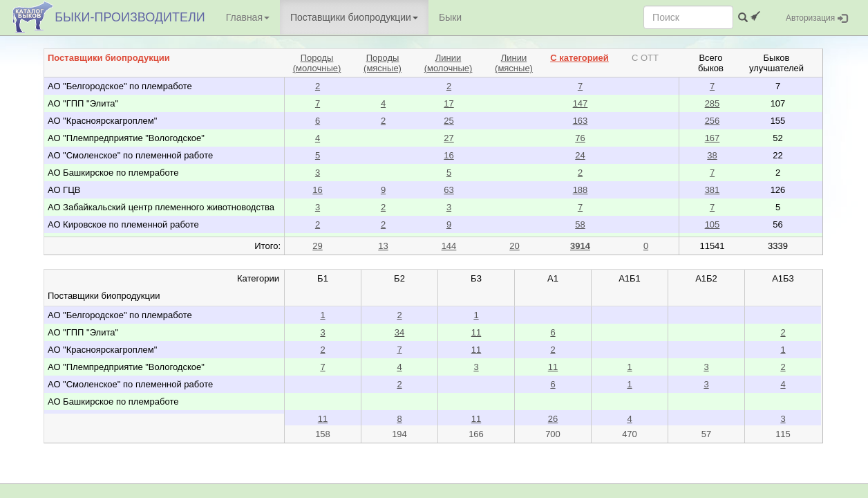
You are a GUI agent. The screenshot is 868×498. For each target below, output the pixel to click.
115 (783, 434)
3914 (580, 246)
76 (580, 138)
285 (713, 103)
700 (553, 434)
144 (449, 246)
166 (476, 434)
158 (323, 434)
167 (713, 138)
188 (581, 190)
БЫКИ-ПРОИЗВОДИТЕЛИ (130, 17)
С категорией (579, 58)
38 (712, 155)
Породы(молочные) (317, 63)
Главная (248, 17)
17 (449, 103)
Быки (450, 17)
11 (476, 332)
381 (713, 190)
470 (630, 434)
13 (383, 246)
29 (317, 246)
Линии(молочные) (449, 63)
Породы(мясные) (383, 63)
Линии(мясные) (514, 63)
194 (399, 434)
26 (553, 419)
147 (581, 103)
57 (706, 434)
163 (581, 121)
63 (449, 190)
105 (713, 224)
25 (449, 121)
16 (449, 155)
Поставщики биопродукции (354, 17)
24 (580, 155)
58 (580, 224)
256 (713, 121)
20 (514, 246)
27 (449, 138)
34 (399, 332)
